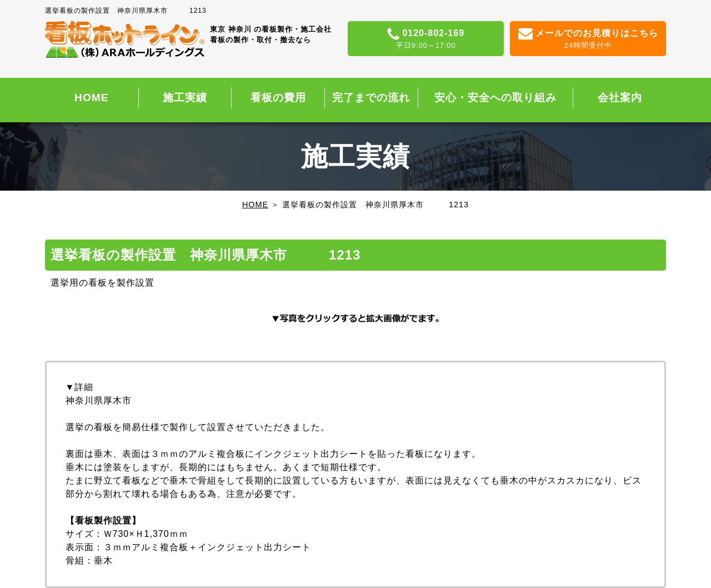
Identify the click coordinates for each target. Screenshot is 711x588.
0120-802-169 (426, 39)
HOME (92, 98)
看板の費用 (278, 98)
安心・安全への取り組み (495, 98)
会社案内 (620, 98)
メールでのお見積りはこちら (588, 39)
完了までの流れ (371, 98)
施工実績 (185, 98)
